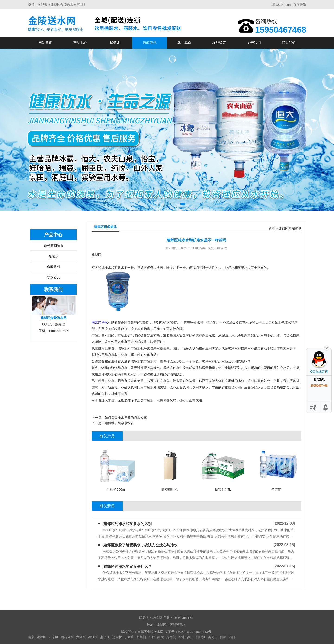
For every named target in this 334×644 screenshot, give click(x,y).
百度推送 (300, 5)
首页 (272, 229)
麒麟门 (141, 637)
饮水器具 (54, 277)
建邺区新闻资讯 (290, 229)
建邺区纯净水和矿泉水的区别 (128, 524)
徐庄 (190, 637)
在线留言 (219, 43)
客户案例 (184, 43)
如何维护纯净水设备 (119, 423)
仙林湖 (201, 637)
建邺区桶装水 (54, 246)
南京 (31, 637)
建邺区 (42, 637)
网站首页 (45, 43)
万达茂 (171, 637)
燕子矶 (105, 637)
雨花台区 (67, 637)
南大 (161, 637)
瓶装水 (54, 256)
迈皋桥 (117, 637)
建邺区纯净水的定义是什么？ (128, 566)
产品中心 (80, 43)
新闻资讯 (150, 43)
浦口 (232, 637)
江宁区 (54, 637)
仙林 (223, 637)
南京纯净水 (100, 322)
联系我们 (289, 43)
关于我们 (254, 43)
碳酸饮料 (54, 267)
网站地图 (277, 5)
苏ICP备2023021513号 (194, 632)
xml (289, 5)
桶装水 (115, 43)
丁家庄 (129, 637)
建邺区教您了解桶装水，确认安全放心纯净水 (141, 545)
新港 (181, 637)
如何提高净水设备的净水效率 (126, 418)
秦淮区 (93, 637)
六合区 (81, 637)
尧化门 (213, 637)
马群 (152, 637)
